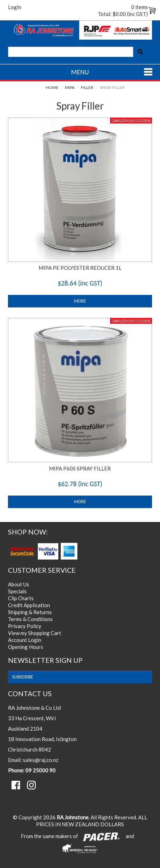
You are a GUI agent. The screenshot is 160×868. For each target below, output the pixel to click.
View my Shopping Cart (35, 633)
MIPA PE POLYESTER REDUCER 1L (80, 268)
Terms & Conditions (30, 619)
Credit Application (29, 605)
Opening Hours (26, 647)
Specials (17, 591)
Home (52, 87)
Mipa (70, 87)
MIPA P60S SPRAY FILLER (80, 468)
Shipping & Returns (30, 612)
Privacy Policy (25, 626)
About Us (19, 584)
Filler (87, 87)
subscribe (23, 677)
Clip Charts (21, 598)
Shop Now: (28, 532)
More (80, 301)
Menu (80, 72)
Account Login (25, 640)
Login (15, 7)
